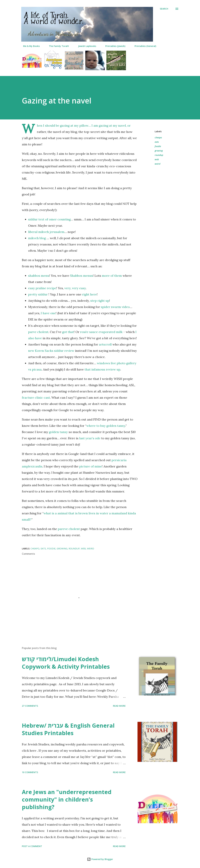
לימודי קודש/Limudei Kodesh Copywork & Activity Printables (66, 663)
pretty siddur (38, 294)
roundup (159, 155)
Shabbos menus (81, 276)
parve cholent (38, 332)
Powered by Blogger (100, 859)
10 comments (30, 772)
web (157, 159)
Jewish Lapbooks (85, 46)
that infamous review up (102, 369)
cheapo (158, 138)
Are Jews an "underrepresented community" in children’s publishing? (67, 799)
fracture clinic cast (36, 397)
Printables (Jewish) (113, 46)
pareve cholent (69, 529)
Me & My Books (30, 46)
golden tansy (58, 432)
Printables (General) (143, 46)
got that (68, 332)
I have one (48, 313)
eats (157, 142)
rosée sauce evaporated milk (101, 332)
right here (90, 294)
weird (157, 164)
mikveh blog (37, 238)
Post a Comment (32, 846)
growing (159, 151)
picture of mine (91, 466)
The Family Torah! (57, 46)
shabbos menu (39, 276)
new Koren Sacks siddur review (51, 351)
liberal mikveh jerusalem (46, 232)
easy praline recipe (42, 288)
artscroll (105, 344)
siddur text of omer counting (49, 219)
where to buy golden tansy (106, 426)
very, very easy (75, 288)
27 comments (30, 706)
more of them (112, 276)
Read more (119, 706)
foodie (158, 146)
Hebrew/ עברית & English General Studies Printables (68, 729)
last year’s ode (90, 438)
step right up (100, 301)
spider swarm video (115, 307)
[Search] (164, 9)
